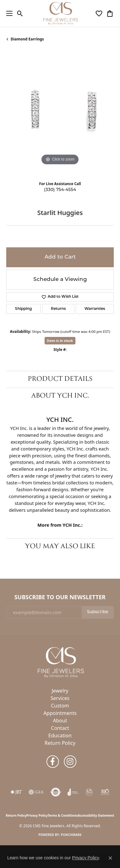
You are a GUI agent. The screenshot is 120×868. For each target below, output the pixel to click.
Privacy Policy (37, 815)
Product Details (60, 379)
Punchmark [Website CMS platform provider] (71, 835)
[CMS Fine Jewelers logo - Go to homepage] (60, 13)
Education (60, 735)
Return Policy (60, 743)
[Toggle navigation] (8, 13)
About (60, 721)
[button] (20, 13)
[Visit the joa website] (73, 792)
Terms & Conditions (63, 815)
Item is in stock (60, 341)
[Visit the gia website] (36, 792)
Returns (58, 309)
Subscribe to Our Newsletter (60, 597)
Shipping (23, 309)
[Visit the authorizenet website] (56, 792)
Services (60, 698)
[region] (60, 113)
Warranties (95, 309)
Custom (60, 706)
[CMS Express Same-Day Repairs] (89, 792)
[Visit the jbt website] (16, 792)
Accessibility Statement (96, 815)
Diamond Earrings (27, 39)
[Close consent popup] (110, 858)
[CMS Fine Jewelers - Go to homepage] (60, 662)
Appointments (60, 713)
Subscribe (98, 612)
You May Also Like (60, 546)
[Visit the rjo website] (105, 792)
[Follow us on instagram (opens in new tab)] (70, 762)
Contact (60, 728)
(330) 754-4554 (60, 190)
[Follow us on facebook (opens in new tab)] (53, 762)
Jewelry (60, 691)
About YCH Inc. (60, 396)
